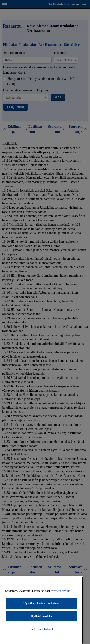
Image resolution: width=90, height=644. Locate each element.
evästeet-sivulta (61, 591)
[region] (41, 610)
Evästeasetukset (41, 629)
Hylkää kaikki (41, 616)
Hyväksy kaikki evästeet (41, 603)
